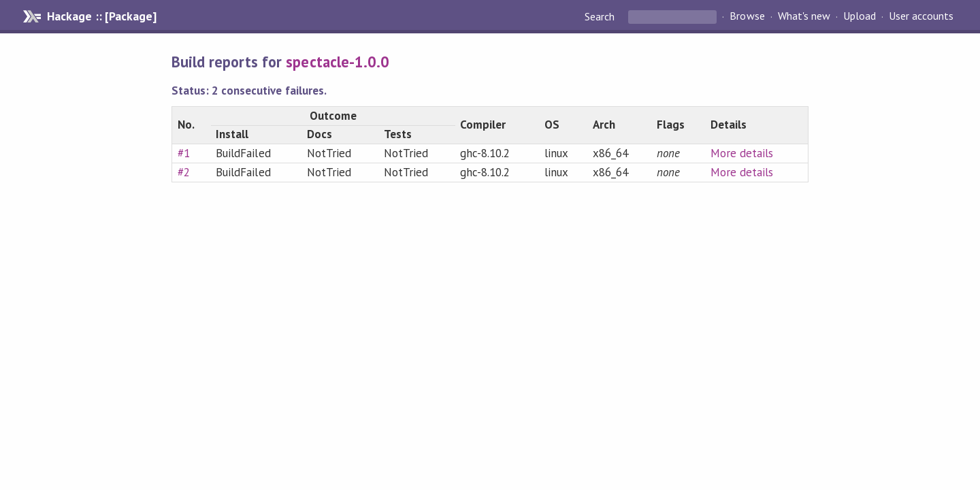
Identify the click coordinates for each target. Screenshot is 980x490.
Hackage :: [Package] (101, 16)
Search (601, 16)
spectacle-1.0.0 (337, 62)
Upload (860, 16)
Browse (747, 16)
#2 (184, 172)
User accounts (921, 16)
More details (742, 153)
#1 (184, 153)
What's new (804, 16)
